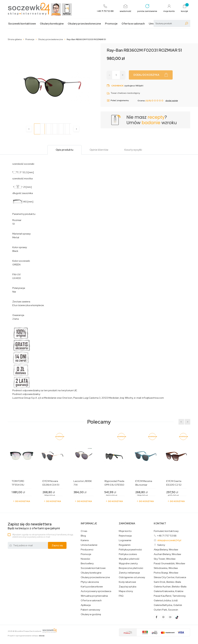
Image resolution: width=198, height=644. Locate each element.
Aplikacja (86, 605)
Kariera (85, 540)
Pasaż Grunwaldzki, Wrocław (169, 563)
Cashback (117, 86)
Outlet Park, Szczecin (166, 610)
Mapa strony (126, 591)
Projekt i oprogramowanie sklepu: (26, 636)
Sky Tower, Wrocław (165, 559)
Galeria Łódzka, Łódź (166, 601)
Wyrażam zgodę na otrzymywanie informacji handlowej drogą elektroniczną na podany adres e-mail (43, 536)
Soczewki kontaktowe (22, 24)
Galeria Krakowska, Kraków (169, 591)
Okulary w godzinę (91, 614)
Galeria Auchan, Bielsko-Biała (170, 587)
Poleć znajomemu (118, 101)
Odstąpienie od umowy (132, 577)
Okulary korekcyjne (52, 24)
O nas (84, 531)
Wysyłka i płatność (129, 559)
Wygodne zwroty (128, 563)
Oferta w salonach (133, 24)
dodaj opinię (172, 101)
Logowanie (125, 540)
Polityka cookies (128, 554)
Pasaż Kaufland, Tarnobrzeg (170, 596)
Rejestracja (125, 536)
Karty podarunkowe (92, 587)
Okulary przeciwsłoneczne (84, 24)
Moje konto (125, 531)
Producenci (87, 550)
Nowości (85, 559)
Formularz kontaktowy (166, 531)
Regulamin (125, 545)
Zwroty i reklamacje (129, 573)
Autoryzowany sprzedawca (96, 591)
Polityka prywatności (130, 550)
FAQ (121, 596)
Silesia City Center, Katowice (170, 577)
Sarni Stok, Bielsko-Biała (167, 582)
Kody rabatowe (127, 582)
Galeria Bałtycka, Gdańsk (168, 605)
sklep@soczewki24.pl (169, 540)
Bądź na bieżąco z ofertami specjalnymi (34, 526)
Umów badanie (89, 545)
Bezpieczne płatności (131, 568)
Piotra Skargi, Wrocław (166, 573)
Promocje (111, 24)
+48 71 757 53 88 (167, 536)
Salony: (161, 545)
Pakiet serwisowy (90, 610)
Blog (83, 536)
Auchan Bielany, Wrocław (167, 554)
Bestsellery (87, 563)
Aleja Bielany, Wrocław (166, 550)
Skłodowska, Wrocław (166, 568)
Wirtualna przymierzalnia (94, 596)
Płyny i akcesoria (90, 582)
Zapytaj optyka (128, 587)
